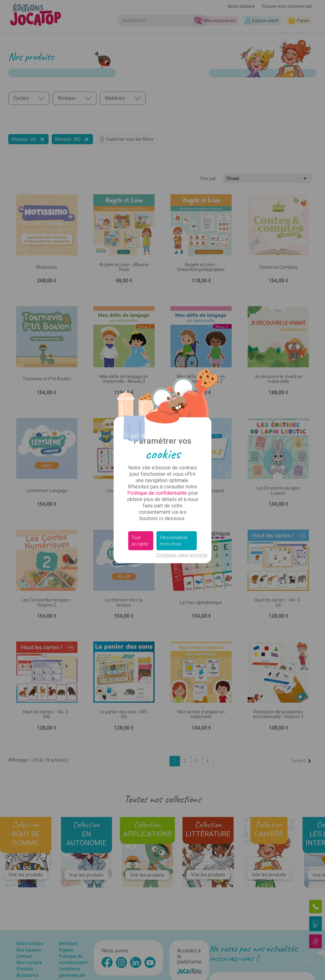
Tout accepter (140, 541)
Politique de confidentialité (157, 493)
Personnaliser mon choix (174, 541)
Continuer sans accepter (182, 555)
